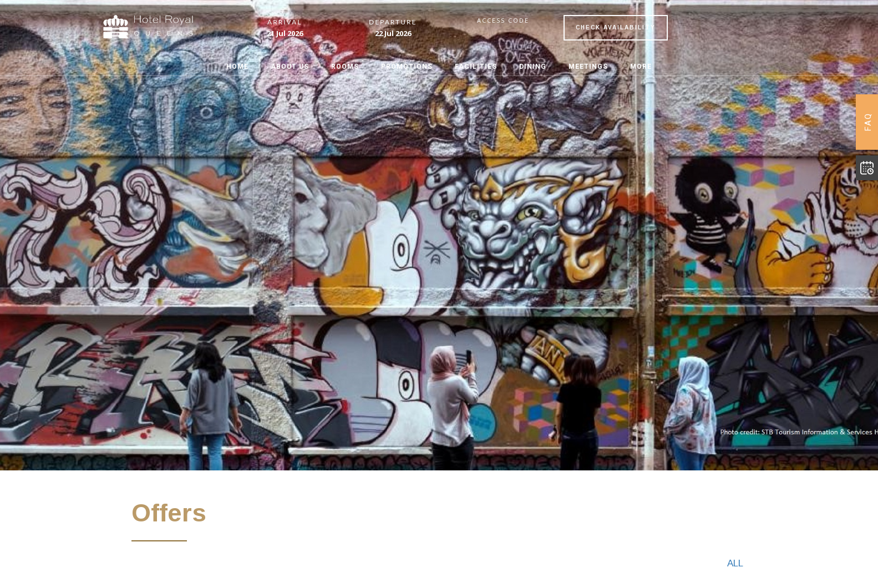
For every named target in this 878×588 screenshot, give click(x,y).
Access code (503, 21)
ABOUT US (290, 67)
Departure (393, 22)
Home (237, 67)
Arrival (285, 22)
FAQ (868, 122)
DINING (533, 67)
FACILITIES (476, 67)
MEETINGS (588, 67)
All (735, 563)
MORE (641, 67)
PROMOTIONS (407, 67)
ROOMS (345, 67)
